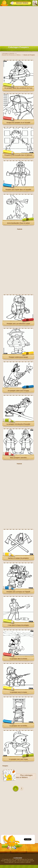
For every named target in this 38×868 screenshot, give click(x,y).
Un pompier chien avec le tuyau (18, 391)
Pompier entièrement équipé (18, 357)
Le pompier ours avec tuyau (18, 759)
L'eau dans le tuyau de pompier (18, 625)
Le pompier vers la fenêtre (18, 726)
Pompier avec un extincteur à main (18, 324)
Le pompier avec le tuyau (18, 692)
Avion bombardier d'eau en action (18, 223)
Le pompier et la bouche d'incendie (18, 424)
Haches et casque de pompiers (18, 558)
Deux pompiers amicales (18, 458)
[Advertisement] (19, 26)
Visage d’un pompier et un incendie (18, 123)
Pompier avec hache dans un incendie (18, 190)
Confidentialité (18, 858)
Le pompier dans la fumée (18, 659)
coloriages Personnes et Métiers (22, 776)
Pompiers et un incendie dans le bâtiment (18, 155)
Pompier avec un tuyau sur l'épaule (18, 592)
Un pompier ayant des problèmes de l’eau (18, 88)
